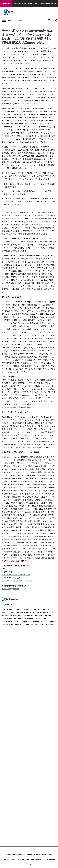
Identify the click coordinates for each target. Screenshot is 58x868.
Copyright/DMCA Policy (31, 859)
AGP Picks (6, 3)
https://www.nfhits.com (11, 407)
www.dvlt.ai (10, 372)
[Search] (32, 20)
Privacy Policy (49, 859)
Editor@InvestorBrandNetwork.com (17, 581)
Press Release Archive (23, 855)
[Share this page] (56, 20)
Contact (29, 864)
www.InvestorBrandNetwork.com (16, 575)
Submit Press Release (43, 855)
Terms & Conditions (11, 859)
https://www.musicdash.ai (27, 447)
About (8, 855)
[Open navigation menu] (7, 20)
